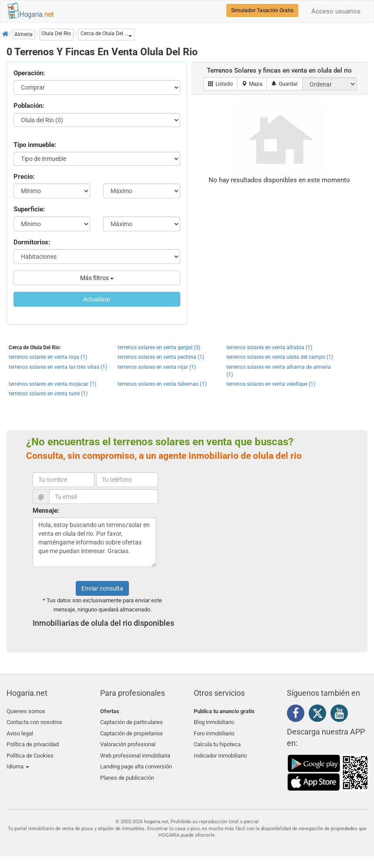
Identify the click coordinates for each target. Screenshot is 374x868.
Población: (29, 106)
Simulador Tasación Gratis (262, 10)
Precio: (24, 177)
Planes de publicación (127, 773)
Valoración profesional (128, 742)
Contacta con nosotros (34, 722)
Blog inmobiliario (214, 722)
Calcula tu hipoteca (217, 742)
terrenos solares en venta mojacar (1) (52, 384)
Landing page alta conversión (136, 763)
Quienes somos (26, 711)
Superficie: (29, 209)
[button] (106, 35)
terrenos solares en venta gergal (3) (159, 347)
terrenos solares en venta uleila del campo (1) (280, 357)
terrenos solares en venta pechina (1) (161, 357)
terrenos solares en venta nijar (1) (157, 367)
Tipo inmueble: (35, 145)
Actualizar (97, 299)
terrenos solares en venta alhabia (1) (269, 347)
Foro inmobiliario (214, 732)
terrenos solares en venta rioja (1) (48, 357)
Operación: (29, 73)
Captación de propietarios (131, 732)
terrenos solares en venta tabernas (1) (162, 384)
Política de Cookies (30, 752)
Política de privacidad (33, 742)
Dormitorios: (32, 242)
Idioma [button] (18, 763)
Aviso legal (20, 732)
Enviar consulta (102, 588)
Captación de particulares (131, 722)
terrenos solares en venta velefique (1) (271, 384)
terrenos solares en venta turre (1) (48, 394)
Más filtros (97, 278)
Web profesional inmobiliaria (135, 752)
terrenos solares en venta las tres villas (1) (58, 367)
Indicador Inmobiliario (220, 752)
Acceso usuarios (336, 11)
